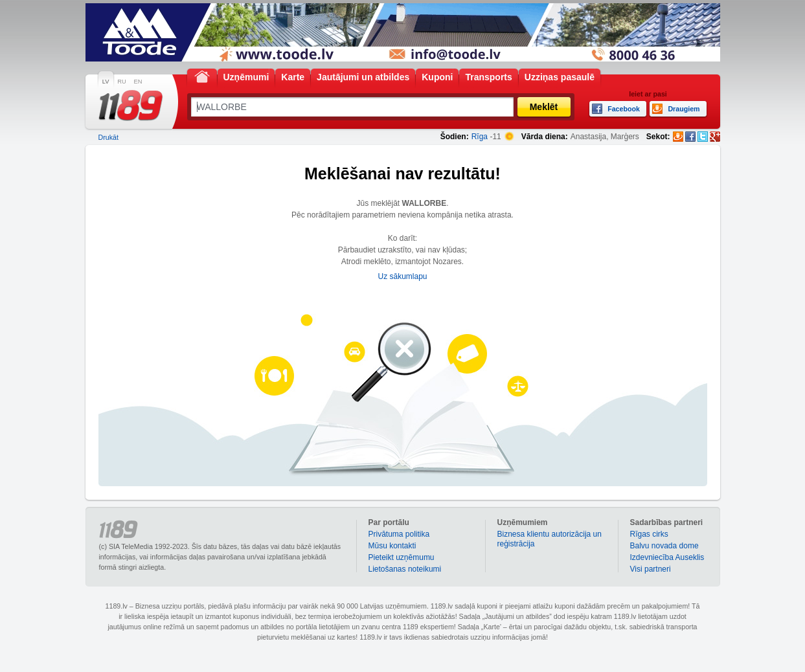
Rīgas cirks (649, 534)
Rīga (480, 137)
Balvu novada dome (664, 546)
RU (121, 82)
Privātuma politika (399, 534)
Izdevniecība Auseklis (667, 557)
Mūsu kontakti (392, 546)
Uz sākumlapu (402, 276)
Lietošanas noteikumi (405, 569)
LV (106, 82)
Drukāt (108, 137)
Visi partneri (651, 569)
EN (138, 82)
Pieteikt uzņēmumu (402, 557)
